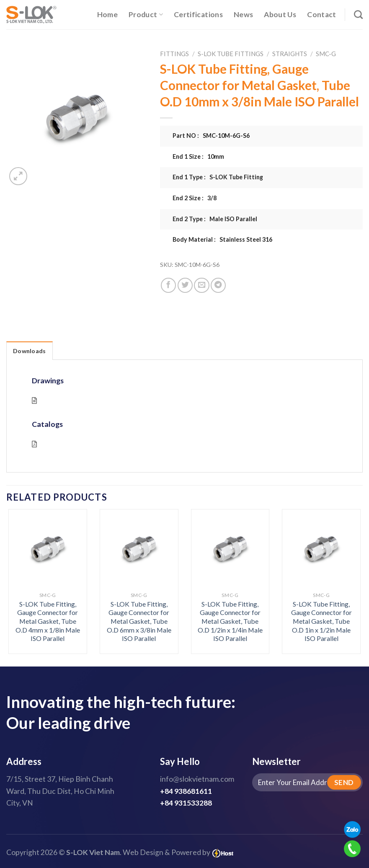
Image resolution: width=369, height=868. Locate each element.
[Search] (358, 14)
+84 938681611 (186, 791)
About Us (280, 14)
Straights (290, 54)
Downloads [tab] (30, 351)
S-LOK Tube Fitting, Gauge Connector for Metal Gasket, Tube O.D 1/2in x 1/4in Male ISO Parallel (230, 621)
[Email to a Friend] (201, 285)
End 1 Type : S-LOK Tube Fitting (218, 177)
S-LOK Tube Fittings (231, 54)
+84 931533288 (186, 803)
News (243, 14)
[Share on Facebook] (168, 285)
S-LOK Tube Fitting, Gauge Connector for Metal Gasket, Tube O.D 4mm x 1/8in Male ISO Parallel (48, 621)
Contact (321, 14)
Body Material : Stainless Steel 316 (222, 239)
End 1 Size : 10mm (198, 156)
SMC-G (326, 54)
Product (146, 14)
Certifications (198, 14)
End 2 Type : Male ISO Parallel (215, 219)
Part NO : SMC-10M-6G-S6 (211, 136)
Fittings (174, 54)
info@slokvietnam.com (197, 779)
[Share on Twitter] (185, 285)
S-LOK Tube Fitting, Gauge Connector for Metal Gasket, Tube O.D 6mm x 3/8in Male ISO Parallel (139, 621)
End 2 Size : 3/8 (195, 198)
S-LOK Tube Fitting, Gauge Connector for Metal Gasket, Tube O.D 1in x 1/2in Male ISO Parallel (321, 621)
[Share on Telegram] (218, 285)
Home (107, 14)
